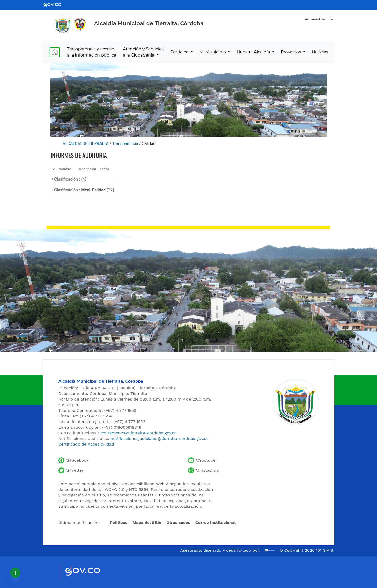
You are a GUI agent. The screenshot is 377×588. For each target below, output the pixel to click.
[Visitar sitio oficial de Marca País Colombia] (50, 572)
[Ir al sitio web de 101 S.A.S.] (270, 550)
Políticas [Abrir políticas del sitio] (118, 523)
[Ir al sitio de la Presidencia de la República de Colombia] (80, 24)
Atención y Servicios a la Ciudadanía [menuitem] (143, 52)
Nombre (65, 169)
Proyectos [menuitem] (291, 52)
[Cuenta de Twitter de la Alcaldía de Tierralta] (71, 470)
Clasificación (65, 179)
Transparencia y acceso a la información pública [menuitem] (92, 52)
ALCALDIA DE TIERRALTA (86, 144)
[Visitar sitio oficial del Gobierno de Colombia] (89, 572)
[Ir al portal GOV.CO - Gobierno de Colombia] (56, 5)
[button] (15, 573)
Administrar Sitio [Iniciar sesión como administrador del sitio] (320, 19)
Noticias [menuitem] (320, 52)
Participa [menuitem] (180, 52)
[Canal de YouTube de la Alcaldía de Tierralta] (202, 460)
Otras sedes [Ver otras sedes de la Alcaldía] (178, 522)
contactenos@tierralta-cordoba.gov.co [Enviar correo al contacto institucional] (139, 433)
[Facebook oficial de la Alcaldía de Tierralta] (74, 460)
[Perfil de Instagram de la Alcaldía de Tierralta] (204, 470)
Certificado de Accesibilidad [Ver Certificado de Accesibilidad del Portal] (86, 444)
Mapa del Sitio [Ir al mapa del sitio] (147, 522)
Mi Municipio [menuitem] (213, 52)
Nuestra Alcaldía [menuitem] (254, 52)
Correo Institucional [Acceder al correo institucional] (215, 522)
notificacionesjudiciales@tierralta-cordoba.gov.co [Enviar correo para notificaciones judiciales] (160, 439)
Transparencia (125, 144)
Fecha (104, 169)
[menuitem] (55, 52)
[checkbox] (54, 169)
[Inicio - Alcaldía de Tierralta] (63, 24)
